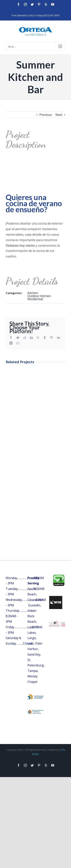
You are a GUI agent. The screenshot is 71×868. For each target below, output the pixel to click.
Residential (35, 299)
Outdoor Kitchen (39, 296)
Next (59, 115)
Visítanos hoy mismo (20, 245)
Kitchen (33, 293)
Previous (46, 115)
